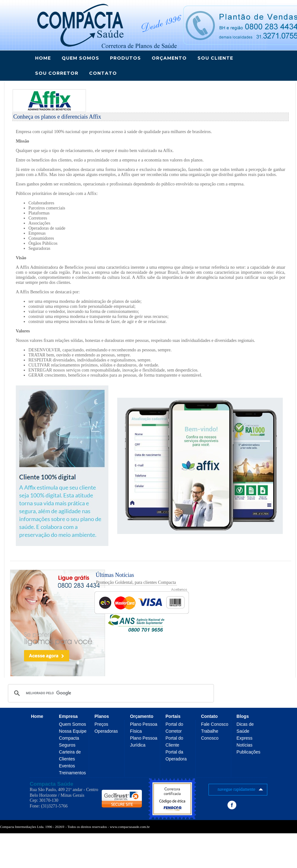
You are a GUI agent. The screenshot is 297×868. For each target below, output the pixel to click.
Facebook (232, 805)
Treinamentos (73, 773)
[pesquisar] (110, 693)
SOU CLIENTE (215, 58)
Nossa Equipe (73, 731)
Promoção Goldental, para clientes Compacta (136, 582)
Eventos (67, 766)
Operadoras (106, 731)
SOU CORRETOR (57, 73)
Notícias (245, 745)
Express (245, 738)
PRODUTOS (125, 58)
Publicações (249, 752)
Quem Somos (73, 724)
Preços (101, 724)
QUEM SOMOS (80, 58)
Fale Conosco (215, 724)
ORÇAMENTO (169, 58)
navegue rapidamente (241, 790)
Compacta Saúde (52, 784)
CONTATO (103, 73)
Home (43, 58)
